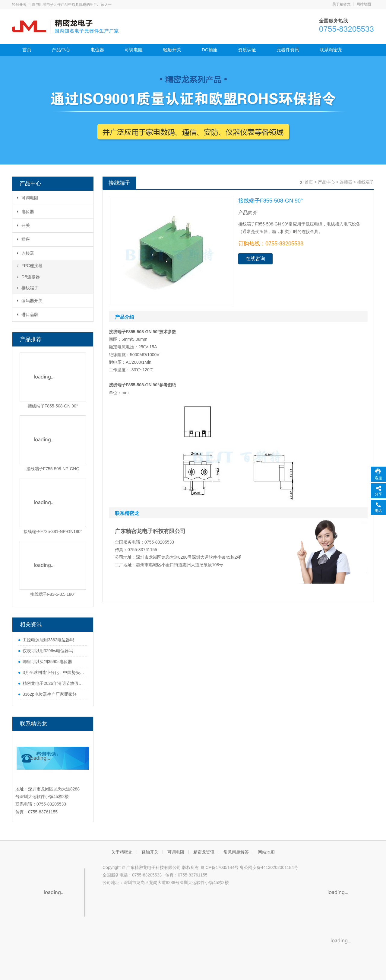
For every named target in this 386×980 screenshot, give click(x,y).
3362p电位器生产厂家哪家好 (50, 694)
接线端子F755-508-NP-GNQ (53, 469)
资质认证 (247, 50)
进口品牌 (28, 314)
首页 (27, 50)
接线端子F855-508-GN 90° (53, 406)
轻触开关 (172, 50)
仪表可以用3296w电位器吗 (48, 651)
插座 (23, 239)
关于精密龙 (341, 4)
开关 (23, 225)
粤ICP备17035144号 (220, 867)
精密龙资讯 (204, 852)
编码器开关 (30, 301)
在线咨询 (255, 259)
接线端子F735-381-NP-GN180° (53, 531)
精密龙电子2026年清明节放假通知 (53, 683)
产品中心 (61, 50)
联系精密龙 (331, 50)
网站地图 (364, 4)
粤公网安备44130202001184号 (269, 867)
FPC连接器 (30, 266)
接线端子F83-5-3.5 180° (53, 594)
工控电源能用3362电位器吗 (48, 640)
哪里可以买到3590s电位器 (47, 662)
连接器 (25, 253)
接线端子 (28, 288)
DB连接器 (28, 277)
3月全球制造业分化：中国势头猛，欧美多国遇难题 (53, 672)
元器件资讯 (288, 50)
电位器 (97, 50)
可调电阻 (134, 50)
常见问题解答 (236, 852)
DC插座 (210, 50)
